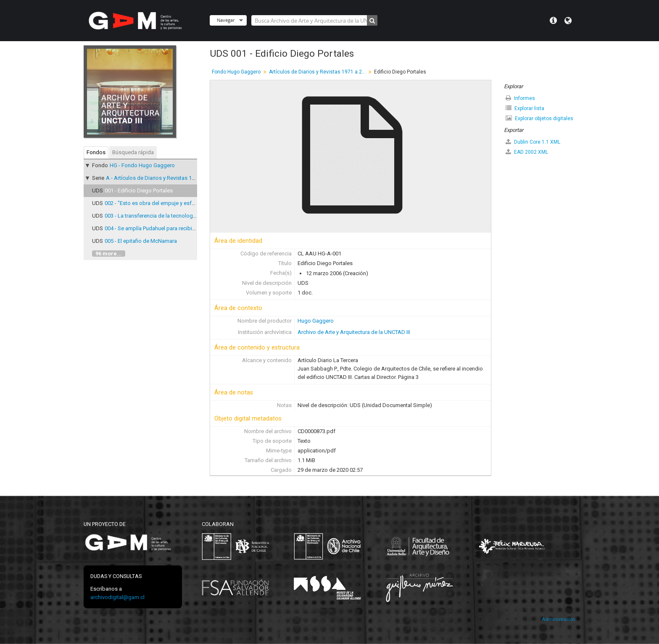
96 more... (109, 254)
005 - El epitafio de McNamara (141, 241)
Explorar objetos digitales (539, 118)
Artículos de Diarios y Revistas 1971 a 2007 (318, 72)
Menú (553, 21)
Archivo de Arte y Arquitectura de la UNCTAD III (354, 332)
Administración (559, 619)
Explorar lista (525, 108)
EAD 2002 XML (527, 152)
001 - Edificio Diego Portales (139, 191)
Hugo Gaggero (316, 321)
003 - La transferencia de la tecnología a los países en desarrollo (183, 216)
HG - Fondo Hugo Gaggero (142, 165)
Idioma (568, 21)
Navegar (226, 20)
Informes (520, 98)
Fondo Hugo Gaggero (236, 72)
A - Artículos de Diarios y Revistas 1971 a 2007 (162, 178)
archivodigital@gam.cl (117, 597)
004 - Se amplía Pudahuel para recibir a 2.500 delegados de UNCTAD (187, 228)
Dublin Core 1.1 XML (533, 142)
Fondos (96, 152)
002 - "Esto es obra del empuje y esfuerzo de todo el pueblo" (178, 203)
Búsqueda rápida (133, 152)
